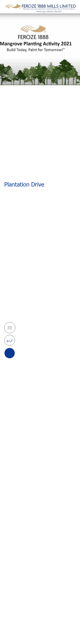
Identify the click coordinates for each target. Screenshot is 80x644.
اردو (10, 340)
